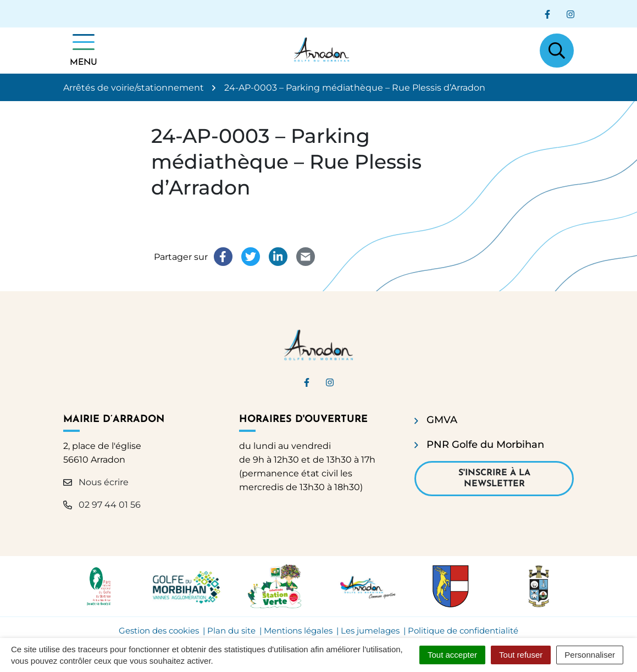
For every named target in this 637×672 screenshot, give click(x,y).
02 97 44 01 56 (102, 505)
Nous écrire (96, 482)
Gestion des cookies (159, 631)
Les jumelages (370, 631)
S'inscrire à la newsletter (494, 479)
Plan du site (231, 631)
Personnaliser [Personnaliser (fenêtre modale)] (590, 655)
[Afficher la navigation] (84, 51)
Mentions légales (298, 631)
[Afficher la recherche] (557, 51)
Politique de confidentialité (463, 631)
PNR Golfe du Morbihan (485, 445)
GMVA (442, 420)
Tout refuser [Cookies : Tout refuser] (521, 655)
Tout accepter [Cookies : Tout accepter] (452, 655)
